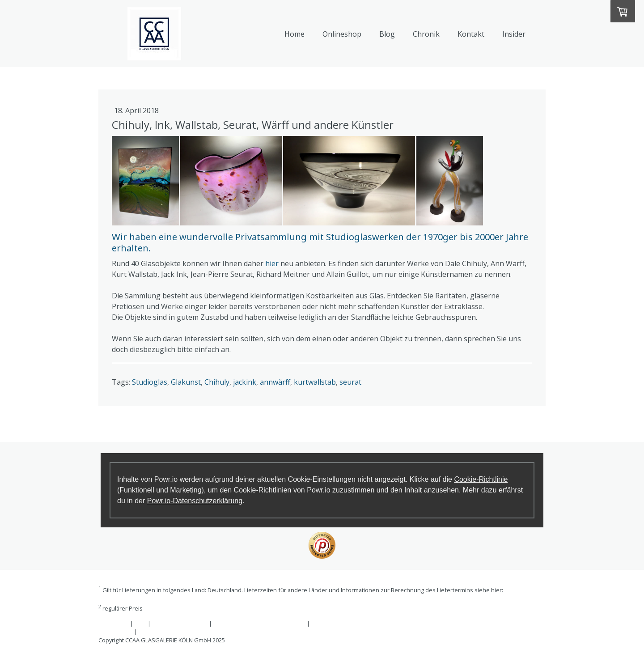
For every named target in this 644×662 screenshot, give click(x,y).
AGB (140, 623)
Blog (387, 34)
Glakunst (186, 382)
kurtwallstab (315, 382)
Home (294, 34)
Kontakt (471, 34)
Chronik (426, 34)
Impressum (114, 623)
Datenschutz (115, 632)
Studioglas (150, 382)
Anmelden (532, 649)
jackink (245, 382)
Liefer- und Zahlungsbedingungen (144, 598)
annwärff (275, 382)
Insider (514, 34)
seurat (350, 382)
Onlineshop (342, 34)
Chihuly (217, 382)
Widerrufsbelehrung (180, 623)
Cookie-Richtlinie (481, 479)
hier (272, 263)
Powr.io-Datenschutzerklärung (195, 501)
